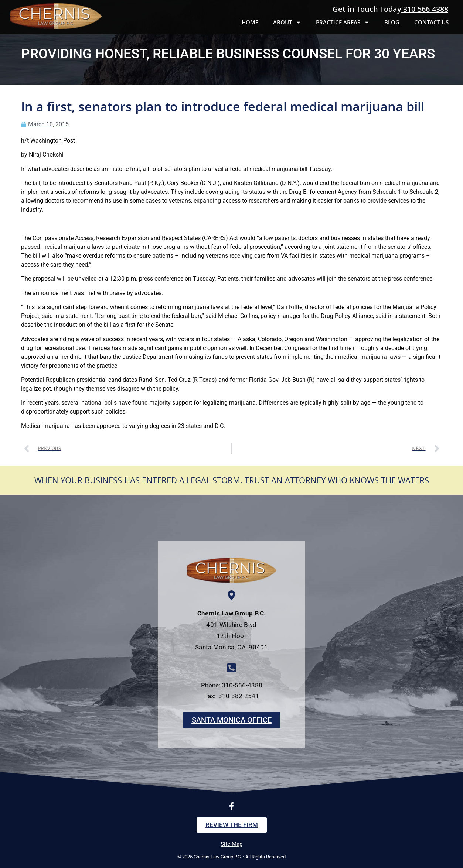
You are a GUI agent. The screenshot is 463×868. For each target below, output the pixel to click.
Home (250, 22)
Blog (392, 22)
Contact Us (431, 22)
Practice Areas (343, 22)
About (287, 22)
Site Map (231, 844)
